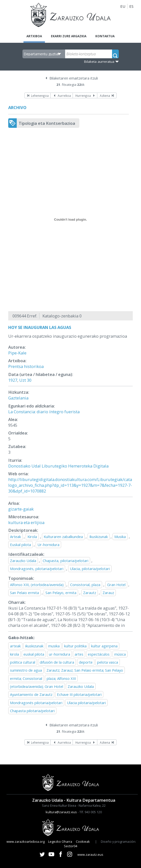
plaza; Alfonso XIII (61, 678)
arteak (15, 646)
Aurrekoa (64, 96)
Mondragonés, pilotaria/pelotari (37, 569)
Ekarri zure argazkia (69, 36)
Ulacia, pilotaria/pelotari (90, 569)
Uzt (23, 380)
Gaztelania (18, 398)
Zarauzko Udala (23, 561)
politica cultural (23, 662)
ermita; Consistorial (26, 678)
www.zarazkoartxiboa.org (26, 841)
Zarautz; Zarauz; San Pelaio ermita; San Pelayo (85, 670)
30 (29, 380)
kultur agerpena (104, 646)
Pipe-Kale (17, 353)
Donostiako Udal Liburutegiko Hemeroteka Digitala (58, 466)
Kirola (32, 537)
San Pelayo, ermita (61, 593)
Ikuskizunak (99, 537)
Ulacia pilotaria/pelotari (86, 703)
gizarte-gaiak (21, 509)
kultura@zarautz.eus (61, 812)
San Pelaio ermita (24, 593)
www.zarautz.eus (90, 854)
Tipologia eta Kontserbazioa (47, 123)
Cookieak (83, 841)
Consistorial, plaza (85, 585)
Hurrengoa (83, 96)
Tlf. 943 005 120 (91, 812)
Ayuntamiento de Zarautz (31, 694)
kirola (14, 654)
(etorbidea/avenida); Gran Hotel (37, 686)
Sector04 (70, 846)
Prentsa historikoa (26, 366)
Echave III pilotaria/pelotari (79, 694)
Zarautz (90, 593)
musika (54, 646)
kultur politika (75, 646)
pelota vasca (108, 662)
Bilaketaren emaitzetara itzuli (74, 78)
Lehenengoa (40, 96)
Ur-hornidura (48, 545)
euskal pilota (34, 654)
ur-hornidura (60, 654)
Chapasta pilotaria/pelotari (32, 711)
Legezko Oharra (60, 841)
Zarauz (108, 593)
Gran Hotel (116, 585)
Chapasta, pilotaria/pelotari (66, 561)
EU (123, 6)
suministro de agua (26, 670)
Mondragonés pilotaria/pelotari (36, 703)
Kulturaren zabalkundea (63, 537)
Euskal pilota (20, 545)
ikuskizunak (34, 646)
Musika (120, 537)
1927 (13, 380)
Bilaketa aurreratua (99, 62)
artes (79, 654)
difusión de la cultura (57, 662)
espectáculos (99, 654)
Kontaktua (105, 36)
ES (131, 6)
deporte (86, 662)
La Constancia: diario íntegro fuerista (44, 412)
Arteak (15, 537)
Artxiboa (34, 36)
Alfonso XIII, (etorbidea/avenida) (37, 585)
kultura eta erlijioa (26, 522)
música (120, 654)
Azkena (105, 96)
